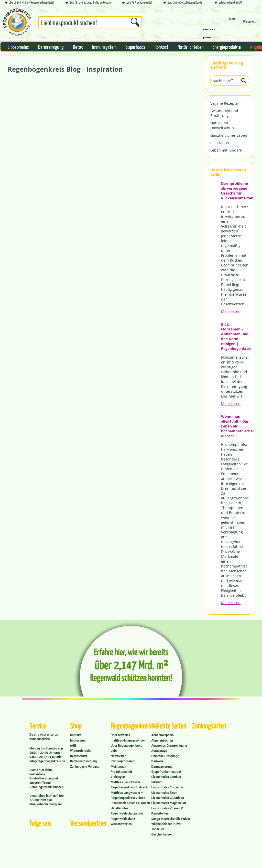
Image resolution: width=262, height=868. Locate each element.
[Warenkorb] (250, 24)
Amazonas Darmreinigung (169, 746)
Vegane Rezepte (224, 103)
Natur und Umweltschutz (222, 125)
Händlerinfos (120, 808)
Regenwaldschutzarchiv (127, 813)
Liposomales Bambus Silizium (166, 779)
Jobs (114, 751)
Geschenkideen (162, 834)
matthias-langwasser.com (129, 741)
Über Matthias (121, 735)
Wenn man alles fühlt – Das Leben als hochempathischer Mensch (235, 426)
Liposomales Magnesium (168, 803)
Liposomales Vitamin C (167, 808)
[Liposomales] (18, 47)
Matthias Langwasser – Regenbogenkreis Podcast (129, 785)
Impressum (78, 741)
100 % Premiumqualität (137, 3)
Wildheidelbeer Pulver (166, 824)
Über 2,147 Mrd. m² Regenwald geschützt (30, 3)
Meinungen (118, 767)
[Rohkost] (161, 47)
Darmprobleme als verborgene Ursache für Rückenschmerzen (235, 191)
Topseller (158, 829)
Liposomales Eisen (164, 793)
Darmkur (157, 761)
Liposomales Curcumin (167, 787)
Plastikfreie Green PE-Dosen (130, 803)
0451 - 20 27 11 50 (43, 757)
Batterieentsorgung (83, 761)
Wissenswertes (121, 824)
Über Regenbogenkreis (127, 746)
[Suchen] (135, 22)
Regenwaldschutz (123, 819)
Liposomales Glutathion (168, 798)
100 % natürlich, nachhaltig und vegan (88, 3)
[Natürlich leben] (190, 47)
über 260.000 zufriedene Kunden (183, 3)
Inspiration (220, 143)
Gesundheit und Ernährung (224, 113)
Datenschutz (79, 756)
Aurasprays (159, 751)
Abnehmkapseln (162, 735)
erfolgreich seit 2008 (228, 3)
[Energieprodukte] (227, 47)
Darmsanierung (162, 767)
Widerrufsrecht (80, 751)
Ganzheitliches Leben (229, 135)
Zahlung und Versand (85, 767)
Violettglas (118, 777)
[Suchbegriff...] (90, 22)
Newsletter (118, 756)
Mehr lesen (231, 311)
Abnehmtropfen (162, 741)
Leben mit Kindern (226, 150)
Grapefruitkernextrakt (166, 772)
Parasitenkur (160, 813)
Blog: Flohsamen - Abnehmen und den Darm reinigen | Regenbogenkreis (235, 336)
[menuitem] (90, 23)
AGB (73, 746)
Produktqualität (121, 772)
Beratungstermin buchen (46, 787)
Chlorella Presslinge (165, 756)
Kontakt (75, 735)
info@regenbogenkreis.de (47, 761)
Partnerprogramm (123, 761)
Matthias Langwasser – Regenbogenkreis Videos (128, 795)
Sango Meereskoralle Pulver (171, 819)
